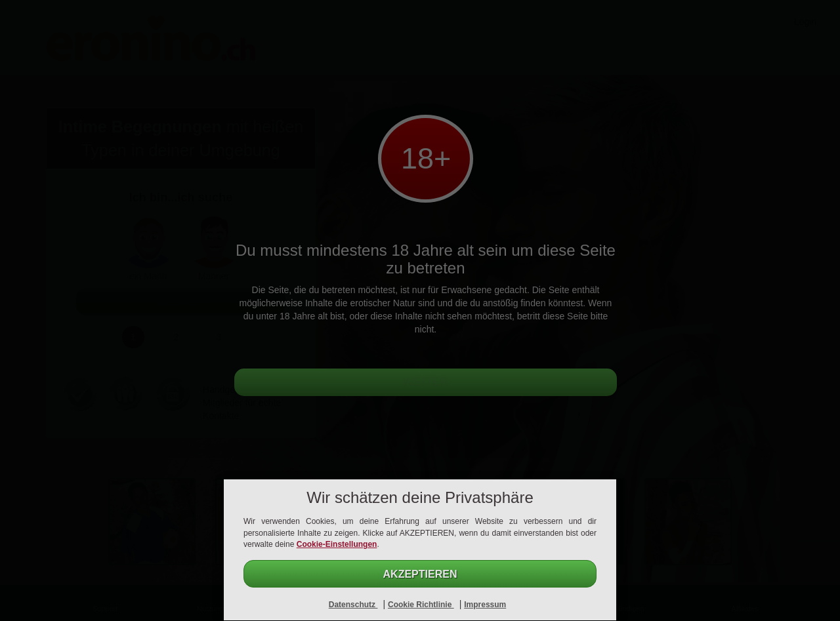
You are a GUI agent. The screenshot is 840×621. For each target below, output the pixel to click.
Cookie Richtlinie (421, 605)
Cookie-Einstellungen (337, 544)
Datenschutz (353, 605)
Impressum (485, 605)
